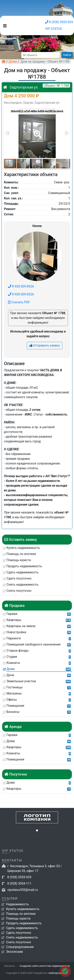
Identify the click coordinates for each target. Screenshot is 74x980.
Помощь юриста (18, 918)
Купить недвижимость (23, 909)
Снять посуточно (19, 942)
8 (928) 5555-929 (59, 22)
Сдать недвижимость (22, 928)
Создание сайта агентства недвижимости (45, 966)
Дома (13, 62)
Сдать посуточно (19, 933)
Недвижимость (17, 904)
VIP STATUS (54, 29)
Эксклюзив (14, 952)
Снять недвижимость (22, 937)
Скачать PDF (19, 302)
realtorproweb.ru (58, 973)
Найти (67, 55)
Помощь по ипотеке (21, 914)
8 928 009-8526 (21, 286)
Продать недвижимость (24, 923)
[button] (37, 131)
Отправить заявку (45, 345)
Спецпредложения (20, 947)
